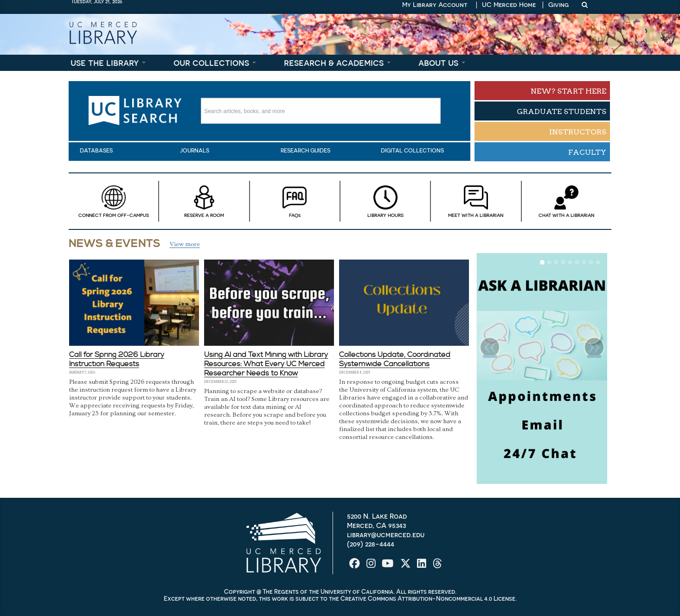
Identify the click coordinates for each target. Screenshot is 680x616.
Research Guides (305, 151)
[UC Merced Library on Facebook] (356, 567)
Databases (96, 151)
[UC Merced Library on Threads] (437, 567)
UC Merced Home (509, 5)
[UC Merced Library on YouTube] (388, 567)
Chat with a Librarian (567, 201)
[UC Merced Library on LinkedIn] (423, 567)
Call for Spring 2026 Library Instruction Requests (117, 359)
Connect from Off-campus (113, 201)
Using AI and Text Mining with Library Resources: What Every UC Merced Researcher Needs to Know (266, 364)
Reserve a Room (204, 201)
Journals (195, 151)
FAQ (295, 201)
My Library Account (435, 5)
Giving (558, 5)
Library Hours (385, 201)
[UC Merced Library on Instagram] (372, 567)
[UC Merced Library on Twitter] (407, 567)
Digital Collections (412, 151)
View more (185, 244)
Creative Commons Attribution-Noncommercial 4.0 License (428, 599)
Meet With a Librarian (476, 201)
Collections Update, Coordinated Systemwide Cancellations (395, 359)
